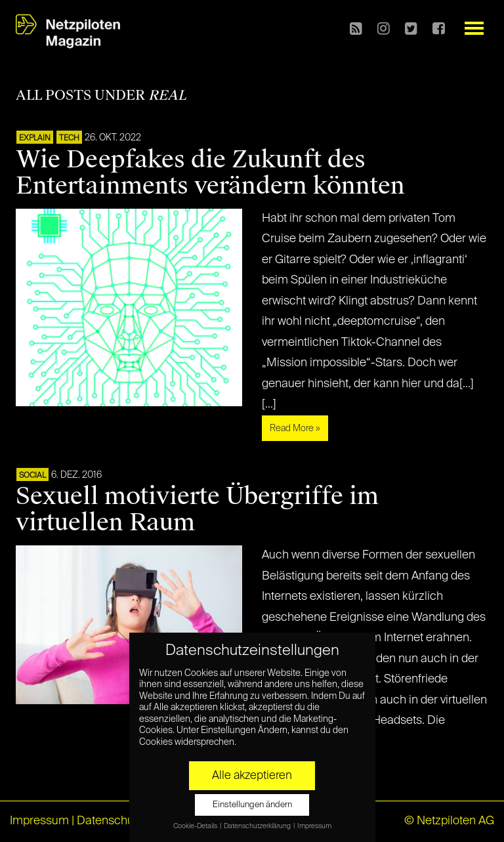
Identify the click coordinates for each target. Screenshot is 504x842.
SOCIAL (32, 476)
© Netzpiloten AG (449, 821)
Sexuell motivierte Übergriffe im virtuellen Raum (197, 509)
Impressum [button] (314, 826)
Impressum (39, 821)
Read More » (295, 429)
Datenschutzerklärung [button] (258, 826)
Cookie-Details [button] (196, 826)
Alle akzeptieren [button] (252, 776)
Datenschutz (110, 821)
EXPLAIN (35, 138)
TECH (69, 138)
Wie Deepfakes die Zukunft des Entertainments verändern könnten (210, 173)
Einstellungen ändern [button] (252, 805)
